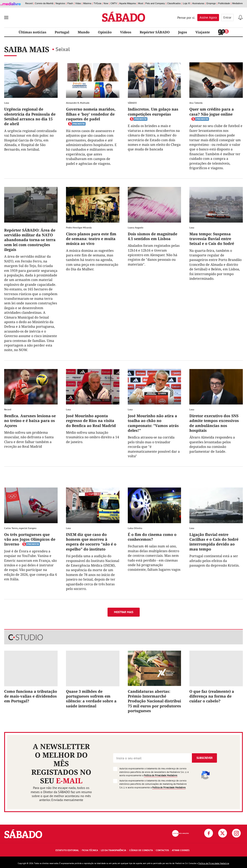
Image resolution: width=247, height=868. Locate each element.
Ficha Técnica (90, 850)
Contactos (162, 850)
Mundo (84, 32)
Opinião (105, 32)
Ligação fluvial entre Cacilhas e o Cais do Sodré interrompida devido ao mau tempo (214, 542)
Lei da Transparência (113, 850)
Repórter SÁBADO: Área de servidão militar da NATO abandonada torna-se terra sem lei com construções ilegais (30, 240)
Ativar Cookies (181, 850)
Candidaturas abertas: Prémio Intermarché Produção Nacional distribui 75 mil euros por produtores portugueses (154, 701)
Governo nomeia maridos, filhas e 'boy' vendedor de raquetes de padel (91, 114)
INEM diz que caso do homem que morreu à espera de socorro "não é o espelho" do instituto (91, 542)
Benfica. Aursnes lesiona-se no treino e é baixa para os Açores (30, 421)
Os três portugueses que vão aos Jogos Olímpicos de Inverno (30, 539)
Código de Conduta (141, 850)
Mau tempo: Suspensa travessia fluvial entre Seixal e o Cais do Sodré (212, 239)
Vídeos (126, 32)
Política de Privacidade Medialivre (161, 775)
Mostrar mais (124, 612)
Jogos (183, 32)
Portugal (62, 32)
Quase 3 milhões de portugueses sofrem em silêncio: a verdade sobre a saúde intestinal (91, 699)
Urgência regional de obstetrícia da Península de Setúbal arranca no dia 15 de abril (30, 116)
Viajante (203, 32)
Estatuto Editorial (67, 850)
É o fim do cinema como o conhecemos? (152, 537)
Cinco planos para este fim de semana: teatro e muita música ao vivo (91, 239)
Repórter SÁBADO (155, 32)
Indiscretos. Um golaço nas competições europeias (153, 111)
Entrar (227, 17)
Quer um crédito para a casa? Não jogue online (212, 111)
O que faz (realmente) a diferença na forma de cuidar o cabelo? (212, 696)
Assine (208, 17)
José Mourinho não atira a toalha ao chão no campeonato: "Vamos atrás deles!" (153, 423)
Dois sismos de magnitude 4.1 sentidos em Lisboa (153, 236)
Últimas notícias (32, 32)
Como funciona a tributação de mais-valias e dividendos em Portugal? (31, 696)
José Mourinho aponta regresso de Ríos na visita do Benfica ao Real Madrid (91, 421)
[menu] (6, 18)
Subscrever (205, 758)
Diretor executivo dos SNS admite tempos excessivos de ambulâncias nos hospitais (214, 423)
